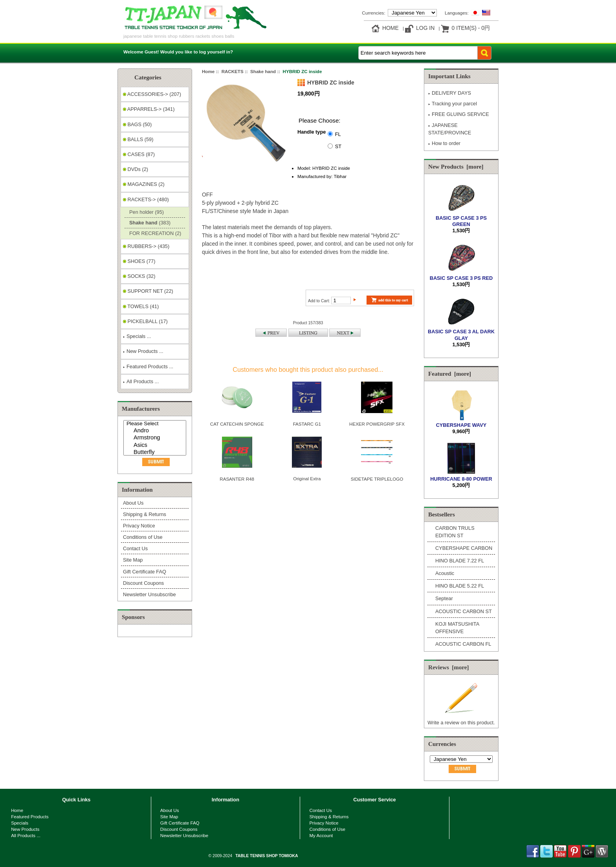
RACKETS (233, 71)
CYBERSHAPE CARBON (464, 548)
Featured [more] (450, 374)
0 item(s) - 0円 (471, 28)
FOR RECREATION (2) (154, 233)
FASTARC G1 (307, 424)
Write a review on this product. (461, 719)
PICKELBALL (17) (145, 321)
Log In (425, 28)
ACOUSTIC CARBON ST (464, 611)
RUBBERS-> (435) (146, 246)
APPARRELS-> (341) (149, 109)
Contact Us (135, 548)
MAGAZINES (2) (144, 184)
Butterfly (156, 453)
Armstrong (156, 438)
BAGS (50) (137, 124)
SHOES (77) (139, 261)
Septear (444, 598)
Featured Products (30, 816)
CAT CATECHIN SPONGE (237, 424)
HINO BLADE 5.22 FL (460, 586)
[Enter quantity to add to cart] (341, 300)
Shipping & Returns (145, 514)
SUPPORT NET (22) (148, 291)
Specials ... (137, 336)
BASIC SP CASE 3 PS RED (461, 275)
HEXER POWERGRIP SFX (377, 424)
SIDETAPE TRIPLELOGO (377, 479)
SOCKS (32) (139, 276)
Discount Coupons (143, 583)
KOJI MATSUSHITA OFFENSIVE (457, 628)
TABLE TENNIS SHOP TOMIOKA (267, 856)
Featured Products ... (148, 366)
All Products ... (141, 381)
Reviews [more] (449, 667)
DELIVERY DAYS (450, 93)
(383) (148, 223)
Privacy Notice (139, 526)
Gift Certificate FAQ (145, 572)
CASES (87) (139, 154)
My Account (321, 835)
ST (338, 146)
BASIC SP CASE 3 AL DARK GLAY (461, 332)
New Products (25, 829)
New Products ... (143, 351)
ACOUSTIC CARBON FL (463, 644)
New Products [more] (456, 167)
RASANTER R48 (237, 479)
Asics (156, 445)
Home (390, 28)
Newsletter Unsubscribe (149, 594)
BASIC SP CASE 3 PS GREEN (461, 218)
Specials (20, 823)
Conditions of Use (143, 537)
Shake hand (263, 71)
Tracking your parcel (453, 104)
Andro (156, 431)
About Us (133, 503)
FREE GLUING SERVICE (459, 114)
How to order (444, 143)
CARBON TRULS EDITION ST (455, 532)
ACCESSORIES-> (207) (152, 94)
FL (338, 134)
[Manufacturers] (155, 438)
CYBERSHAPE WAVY (461, 422)
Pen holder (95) (145, 212)
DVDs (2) (136, 169)
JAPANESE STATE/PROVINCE (450, 129)
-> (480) (146, 199)
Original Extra (307, 479)
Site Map (133, 560)
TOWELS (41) (141, 306)
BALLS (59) (138, 139)
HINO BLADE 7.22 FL (460, 561)
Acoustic (445, 573)
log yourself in (215, 52)
